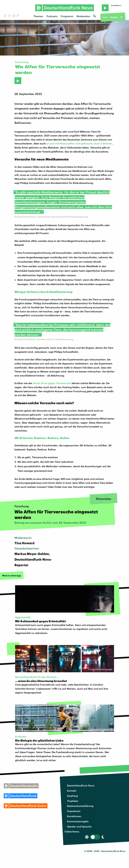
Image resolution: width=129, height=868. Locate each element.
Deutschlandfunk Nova (81, 785)
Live (105, 17)
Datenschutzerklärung (80, 806)
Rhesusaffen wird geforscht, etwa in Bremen (86, 143)
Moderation (83, 16)
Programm (67, 16)
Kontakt (72, 791)
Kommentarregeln (78, 821)
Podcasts (52, 16)
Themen (38, 16)
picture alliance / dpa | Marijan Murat (111, 53)
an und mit (53, 143)
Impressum (74, 811)
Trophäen (73, 801)
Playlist (114, 17)
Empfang (72, 796)
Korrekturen (74, 816)
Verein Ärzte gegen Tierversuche (52, 383)
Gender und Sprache (79, 826)
